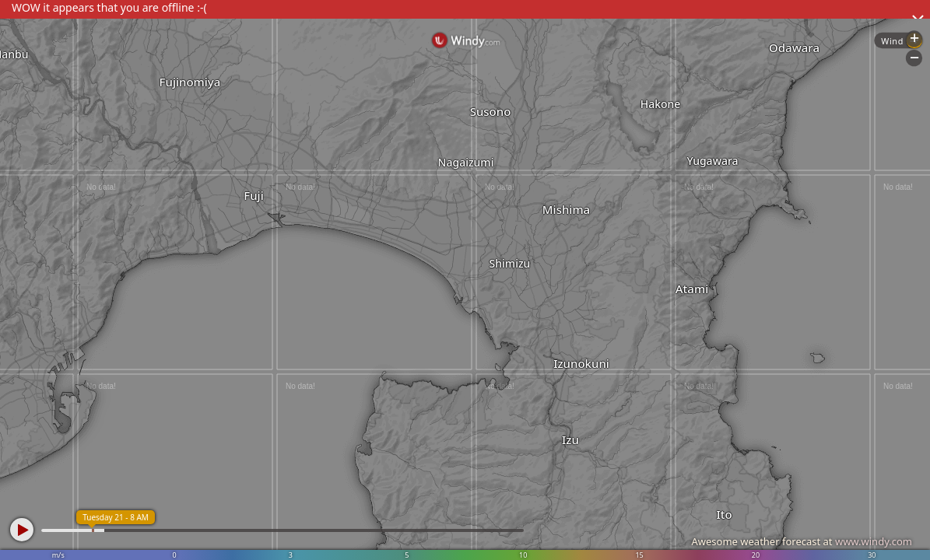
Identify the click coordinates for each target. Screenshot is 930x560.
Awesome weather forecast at (802, 541)
